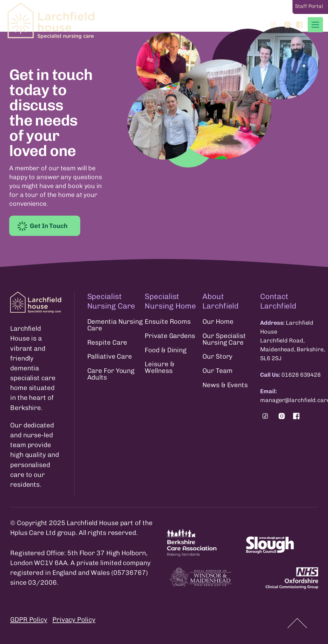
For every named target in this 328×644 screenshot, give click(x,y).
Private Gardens (170, 336)
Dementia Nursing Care (115, 325)
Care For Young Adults (111, 374)
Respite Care (107, 343)
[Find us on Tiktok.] (265, 416)
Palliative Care (110, 357)
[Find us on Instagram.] (282, 416)
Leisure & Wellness (159, 368)
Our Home (218, 322)
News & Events (225, 385)
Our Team (217, 371)
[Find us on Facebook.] (296, 416)
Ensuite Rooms (168, 322)
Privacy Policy (74, 619)
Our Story (217, 357)
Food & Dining (166, 350)
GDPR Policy (29, 619)
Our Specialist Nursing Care (224, 339)
